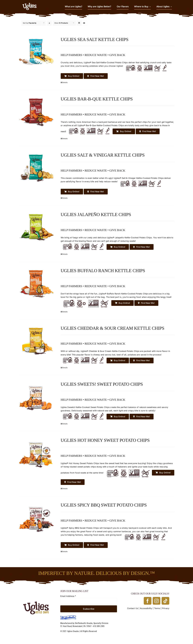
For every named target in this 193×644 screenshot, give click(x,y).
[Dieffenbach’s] (68, 616)
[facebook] (148, 601)
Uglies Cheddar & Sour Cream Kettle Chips (112, 328)
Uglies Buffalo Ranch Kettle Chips (103, 271)
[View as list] (84, 23)
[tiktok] (165, 601)
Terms (157, 608)
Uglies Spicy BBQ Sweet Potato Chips (104, 505)
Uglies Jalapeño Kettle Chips (96, 215)
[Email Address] (89, 601)
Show (61, 23)
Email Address (68, 596)
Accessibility (146, 608)
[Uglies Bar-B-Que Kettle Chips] (37, 111)
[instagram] (156, 601)
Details (65, 82)
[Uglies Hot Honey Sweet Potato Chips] (37, 453)
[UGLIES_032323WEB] (30, 2)
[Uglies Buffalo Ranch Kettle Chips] (37, 283)
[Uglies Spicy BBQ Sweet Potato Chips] (37, 518)
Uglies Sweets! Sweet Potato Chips (102, 384)
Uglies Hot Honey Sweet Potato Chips (105, 440)
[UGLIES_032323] (38, 591)
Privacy (166, 608)
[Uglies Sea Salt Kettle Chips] (37, 52)
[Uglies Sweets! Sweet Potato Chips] (37, 397)
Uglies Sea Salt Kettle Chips (95, 39)
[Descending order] (49, 23)
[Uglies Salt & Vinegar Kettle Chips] (37, 168)
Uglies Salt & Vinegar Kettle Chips (103, 155)
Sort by (30, 23)
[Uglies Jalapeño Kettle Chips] (37, 227)
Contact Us (133, 608)
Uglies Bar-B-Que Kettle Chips (97, 99)
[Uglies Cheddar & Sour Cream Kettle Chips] (37, 341)
